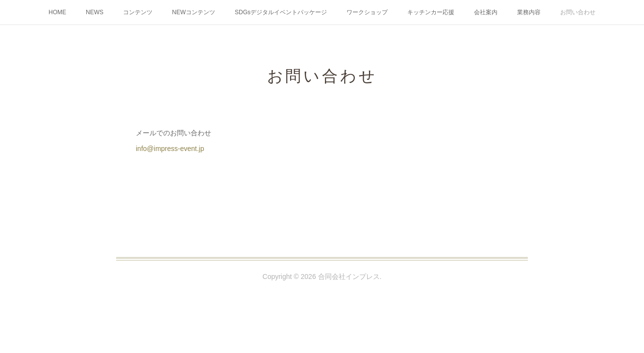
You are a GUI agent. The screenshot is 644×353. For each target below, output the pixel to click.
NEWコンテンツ (194, 12)
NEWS (95, 12)
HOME (57, 12)
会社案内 (486, 12)
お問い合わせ (578, 12)
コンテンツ (138, 12)
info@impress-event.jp (170, 149)
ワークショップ (367, 12)
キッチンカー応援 (431, 12)
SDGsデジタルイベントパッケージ (281, 12)
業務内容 (529, 12)
